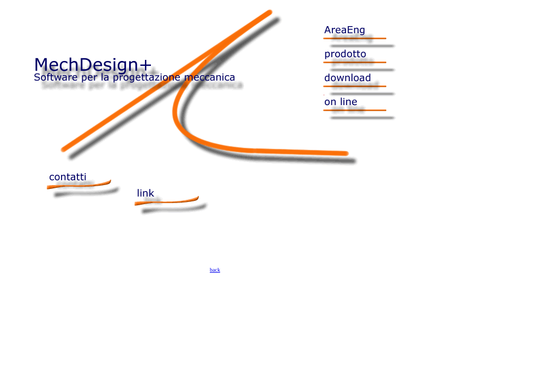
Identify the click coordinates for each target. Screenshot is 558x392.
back (215, 270)
